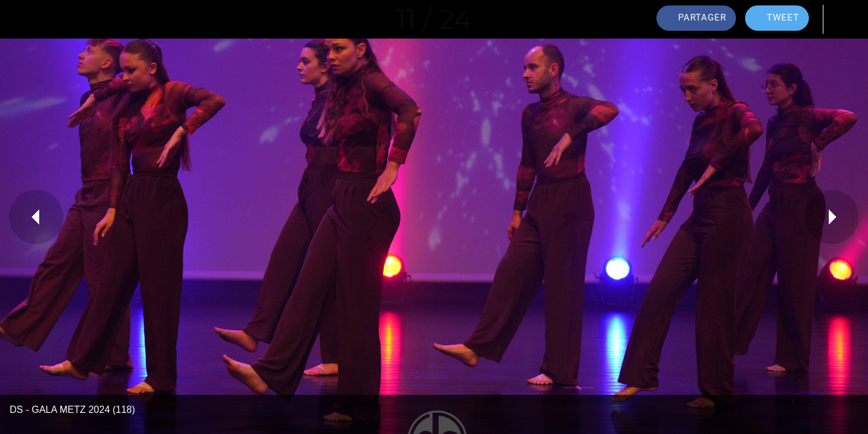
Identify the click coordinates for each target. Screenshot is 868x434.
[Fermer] (24, 19)
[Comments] (844, 19)
